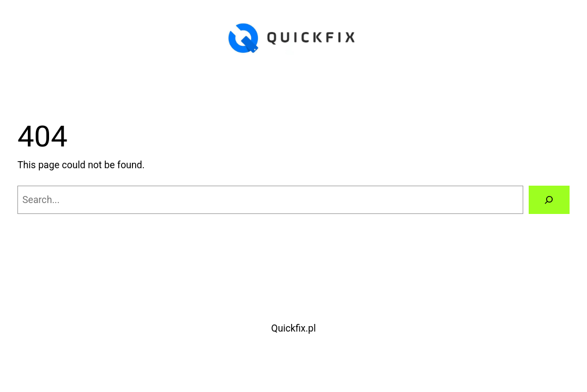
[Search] (549, 200)
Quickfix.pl (294, 328)
